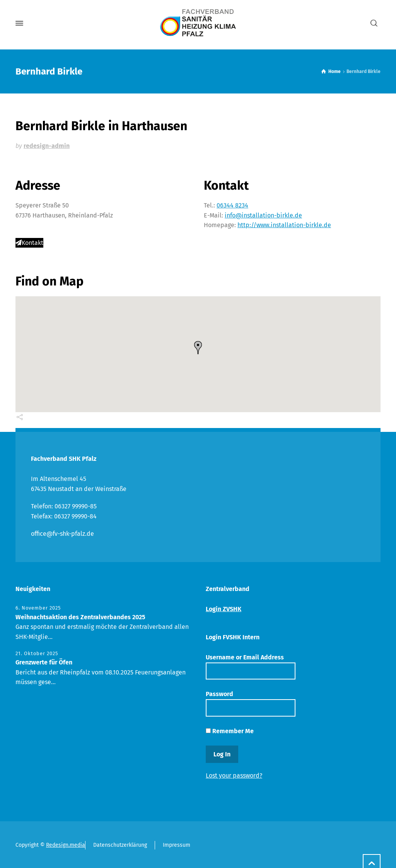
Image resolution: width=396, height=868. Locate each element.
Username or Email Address (251, 667)
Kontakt (29, 243)
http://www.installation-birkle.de (284, 225)
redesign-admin (47, 146)
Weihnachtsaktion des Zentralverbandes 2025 (80, 617)
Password (251, 703)
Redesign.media (66, 845)
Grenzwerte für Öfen (44, 662)
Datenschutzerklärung (120, 845)
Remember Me (230, 731)
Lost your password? (234, 775)
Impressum (177, 845)
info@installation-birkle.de (263, 215)
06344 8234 (232, 205)
